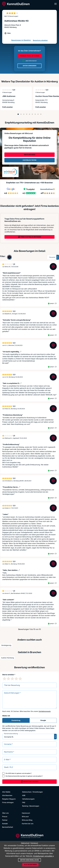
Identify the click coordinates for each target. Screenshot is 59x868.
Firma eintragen (8, 802)
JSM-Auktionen (9, 96)
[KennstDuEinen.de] (16, 4)
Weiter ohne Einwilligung (29, 860)
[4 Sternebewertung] (16, 679)
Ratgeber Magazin (9, 799)
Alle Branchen (7, 795)
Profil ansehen (8, 107)
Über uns (5, 813)
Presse (5, 816)
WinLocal (25, 816)
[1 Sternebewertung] (4, 679)
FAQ (24, 802)
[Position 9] (41, 114)
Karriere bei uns (28, 824)
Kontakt (5, 824)
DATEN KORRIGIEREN (30, 66)
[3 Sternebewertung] (12, 679)
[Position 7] (35, 114)
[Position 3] (24, 114)
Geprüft (52, 304)
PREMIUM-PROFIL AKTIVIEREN (29, 56)
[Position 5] (29, 114)
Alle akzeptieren (30, 865)
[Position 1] (18, 114)
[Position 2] (21, 114)
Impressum (26, 813)
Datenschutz (27, 792)
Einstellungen (38, 792)
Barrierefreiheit (8, 827)
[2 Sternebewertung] (8, 679)
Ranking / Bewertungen (31, 806)
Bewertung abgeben (40, 40)
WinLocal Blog (27, 820)
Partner (5, 820)
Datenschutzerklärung (15, 776)
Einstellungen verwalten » (44, 856)
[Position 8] (38, 114)
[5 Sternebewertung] (20, 679)
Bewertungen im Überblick (21, 40)
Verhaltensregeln (45, 711)
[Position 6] (32, 114)
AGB (9, 773)
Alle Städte (6, 792)
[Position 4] (27, 114)
